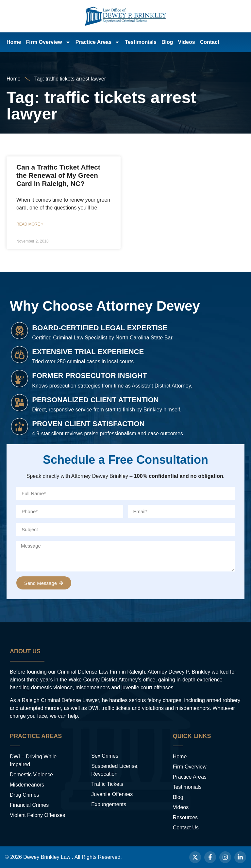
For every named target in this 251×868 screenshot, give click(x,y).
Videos (187, 42)
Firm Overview (48, 42)
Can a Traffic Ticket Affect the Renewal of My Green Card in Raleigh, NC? (58, 175)
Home (14, 42)
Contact (210, 42)
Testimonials (141, 42)
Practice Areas (98, 42)
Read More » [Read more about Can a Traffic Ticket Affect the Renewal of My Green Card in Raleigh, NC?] (30, 224)
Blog (167, 42)
